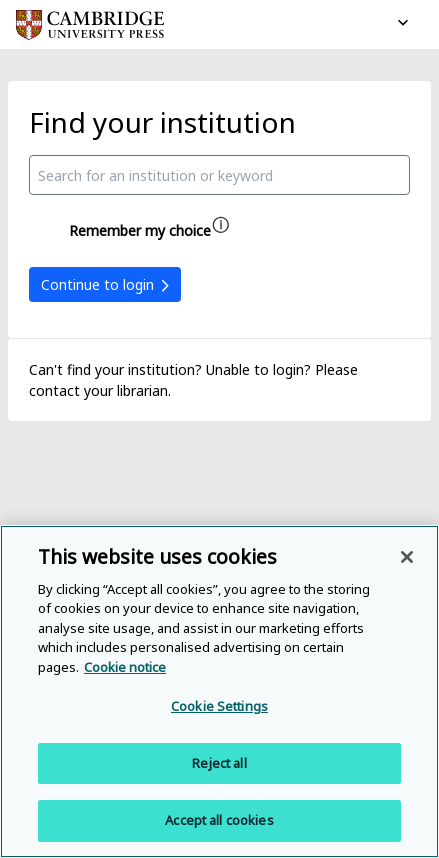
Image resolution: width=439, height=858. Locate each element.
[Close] (407, 557)
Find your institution (162, 122)
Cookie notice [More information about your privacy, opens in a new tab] (125, 667)
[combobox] (219, 175)
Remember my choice (140, 230)
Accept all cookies (219, 820)
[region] (219, 691)
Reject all (219, 763)
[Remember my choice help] (221, 225)
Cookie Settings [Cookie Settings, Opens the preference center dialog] (219, 706)
